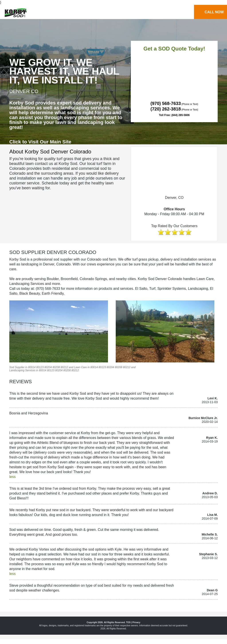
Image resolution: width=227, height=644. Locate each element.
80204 (48, 367)
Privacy (136, 622)
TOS (128, 622)
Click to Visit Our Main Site (40, 142)
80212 (64, 367)
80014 (32, 367)
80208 (56, 367)
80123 (40, 367)
